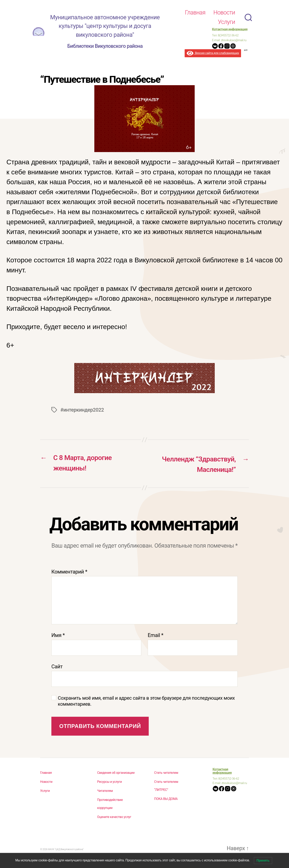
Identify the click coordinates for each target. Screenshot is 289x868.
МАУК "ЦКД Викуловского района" (66, 851)
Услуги (226, 22)
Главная (195, 12)
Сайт (57, 667)
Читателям (105, 792)
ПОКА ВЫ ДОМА (166, 800)
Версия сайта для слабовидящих (213, 53)
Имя (58, 636)
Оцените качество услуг (114, 818)
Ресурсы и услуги (109, 783)
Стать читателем (166, 774)
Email (156, 636)
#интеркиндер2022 (83, 410)
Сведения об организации (116, 774)
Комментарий (69, 573)
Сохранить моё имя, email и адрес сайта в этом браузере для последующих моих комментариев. (146, 702)
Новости (224, 12)
